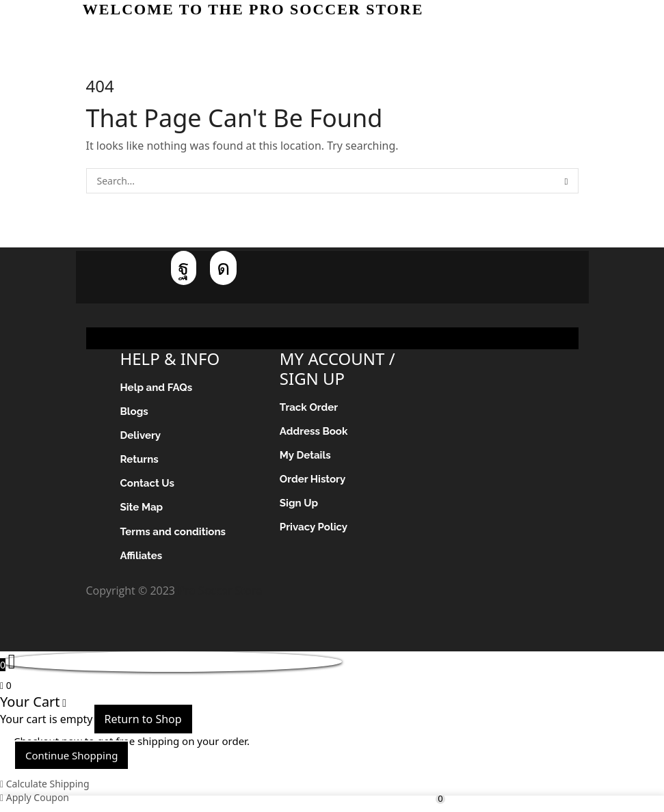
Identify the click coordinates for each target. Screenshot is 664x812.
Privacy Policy (316, 532)
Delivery (142, 438)
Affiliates (143, 562)
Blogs (135, 412)
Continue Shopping (71, 763)
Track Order (310, 408)
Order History (315, 482)
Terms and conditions (176, 538)
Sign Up (300, 507)
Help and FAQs (159, 388)
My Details (307, 458)
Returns (141, 462)
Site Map (143, 512)
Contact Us (149, 488)
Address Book (316, 432)
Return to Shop (143, 727)
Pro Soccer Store (220, 598)
